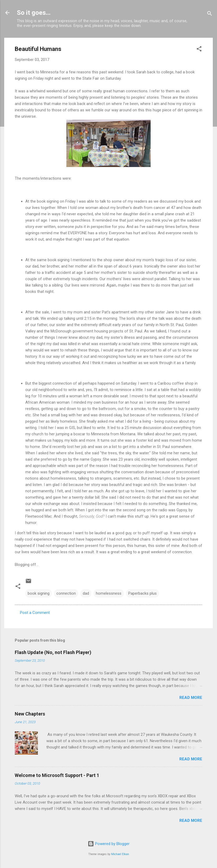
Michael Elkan (120, 854)
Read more (191, 698)
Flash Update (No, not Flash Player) (53, 652)
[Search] (210, 14)
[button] (199, 50)
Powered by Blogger (109, 844)
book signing (39, 593)
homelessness (109, 593)
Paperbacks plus (142, 593)
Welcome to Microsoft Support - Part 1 (57, 775)
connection (66, 593)
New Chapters (30, 714)
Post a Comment (35, 613)
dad (86, 593)
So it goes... (34, 13)
